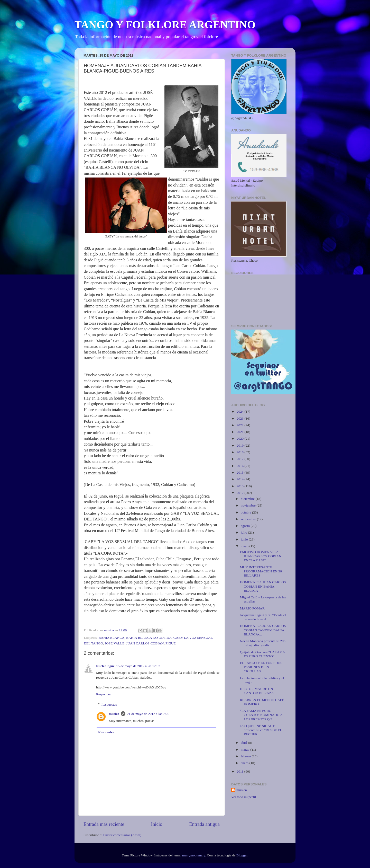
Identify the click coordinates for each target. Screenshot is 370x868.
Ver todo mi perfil (244, 797)
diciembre (248, 499)
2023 (240, 418)
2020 (240, 439)
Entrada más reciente (104, 824)
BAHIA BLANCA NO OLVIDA (149, 638)
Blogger (242, 855)
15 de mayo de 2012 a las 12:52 (138, 666)
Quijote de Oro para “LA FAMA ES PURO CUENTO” (262, 654)
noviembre (249, 505)
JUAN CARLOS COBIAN (145, 643)
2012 (240, 493)
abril (244, 743)
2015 (240, 472)
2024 (240, 411)
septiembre (249, 519)
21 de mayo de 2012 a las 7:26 (148, 714)
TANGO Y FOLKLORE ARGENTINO (165, 25)
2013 (240, 486)
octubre (246, 512)
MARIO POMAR (252, 608)
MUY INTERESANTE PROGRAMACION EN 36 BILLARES (261, 571)
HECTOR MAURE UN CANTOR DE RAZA (257, 691)
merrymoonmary (194, 855)
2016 (240, 466)
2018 (240, 452)
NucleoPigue (105, 666)
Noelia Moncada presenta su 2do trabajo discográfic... (263, 643)
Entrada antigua (204, 824)
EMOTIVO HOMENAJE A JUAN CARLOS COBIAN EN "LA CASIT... (261, 556)
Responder (104, 694)
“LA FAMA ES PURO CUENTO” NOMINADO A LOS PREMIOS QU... (261, 715)
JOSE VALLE (115, 643)
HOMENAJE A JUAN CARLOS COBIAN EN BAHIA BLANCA (263, 586)
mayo (245, 546)
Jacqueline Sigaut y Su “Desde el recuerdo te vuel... (263, 617)
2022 (240, 425)
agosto (246, 526)
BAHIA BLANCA (111, 638)
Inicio (157, 824)
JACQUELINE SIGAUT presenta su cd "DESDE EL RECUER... (261, 730)
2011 (240, 771)
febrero (246, 756)
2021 (240, 432)
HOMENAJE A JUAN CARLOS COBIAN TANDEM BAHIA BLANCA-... (263, 630)
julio (244, 532)
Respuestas (109, 705)
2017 (240, 459)
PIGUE (171, 643)
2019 (240, 445)
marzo (246, 750)
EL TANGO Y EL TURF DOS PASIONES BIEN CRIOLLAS (261, 667)
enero (245, 763)
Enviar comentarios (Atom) (122, 835)
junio (245, 539)
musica (114, 714)
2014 (240, 479)
